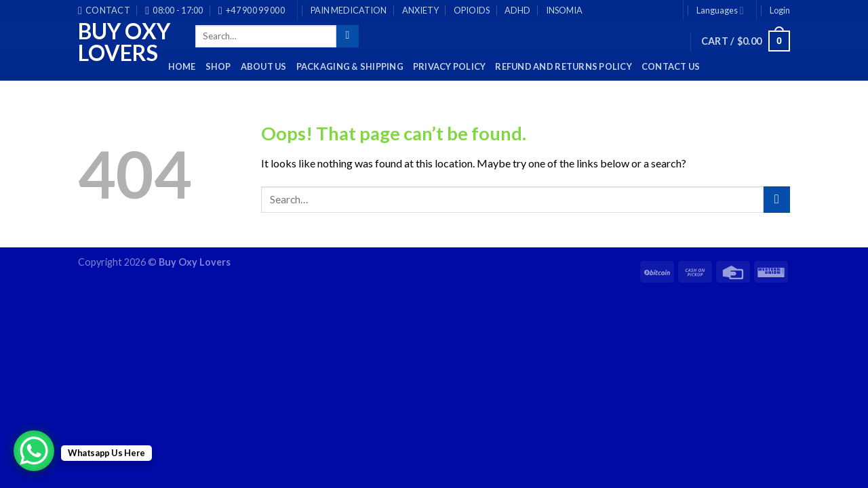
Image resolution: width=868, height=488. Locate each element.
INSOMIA (564, 10)
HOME (182, 66)
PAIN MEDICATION (349, 10)
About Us (264, 66)
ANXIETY (420, 10)
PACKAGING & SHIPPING (350, 66)
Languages (720, 11)
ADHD (517, 10)
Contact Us (671, 66)
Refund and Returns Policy (563, 66)
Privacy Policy (450, 66)
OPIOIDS (472, 10)
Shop (218, 66)
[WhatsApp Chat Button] (34, 451)
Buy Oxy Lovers (124, 42)
